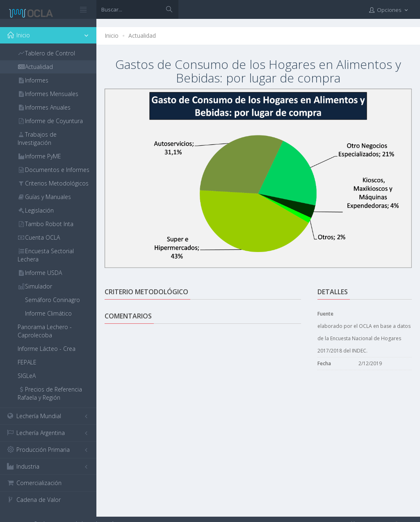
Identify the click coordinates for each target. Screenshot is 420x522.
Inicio (112, 35)
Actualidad (142, 35)
